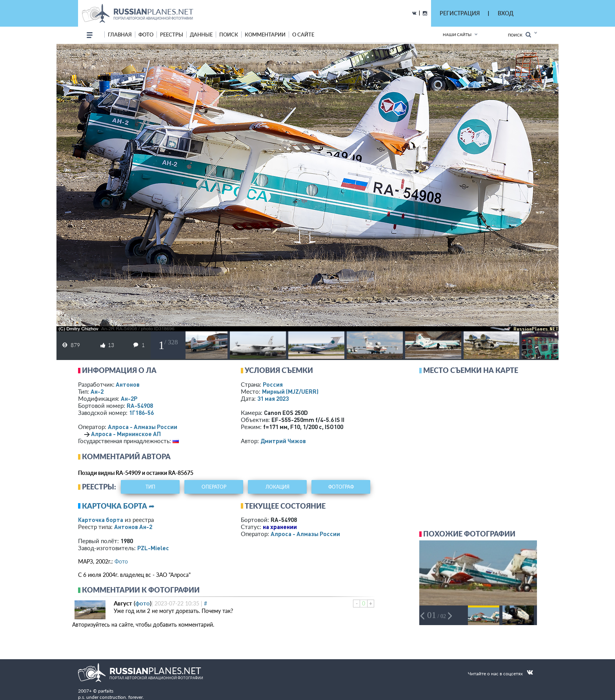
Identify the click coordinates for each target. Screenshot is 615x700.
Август (123, 603)
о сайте (303, 35)
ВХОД (506, 13)
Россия (273, 384)
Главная (120, 35)
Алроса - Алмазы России (143, 427)
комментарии (265, 35)
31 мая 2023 (273, 398)
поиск (229, 35)
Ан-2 (97, 391)
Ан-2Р (129, 398)
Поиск (519, 35)
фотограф (341, 487)
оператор (214, 487)
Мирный (290, 391)
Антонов (128, 384)
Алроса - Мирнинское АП (126, 434)
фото (146, 35)
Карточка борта (101, 520)
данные (201, 35)
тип (150, 487)
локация (277, 487)
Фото (121, 561)
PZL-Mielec (153, 548)
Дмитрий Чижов (283, 441)
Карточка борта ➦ (118, 506)
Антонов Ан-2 (133, 527)
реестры (172, 35)
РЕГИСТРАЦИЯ (460, 13)
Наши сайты (457, 35)
